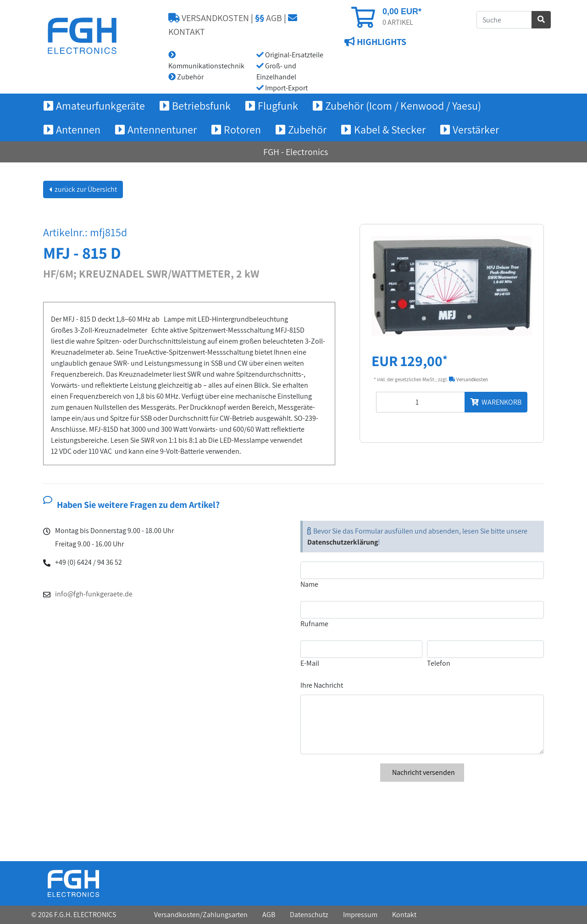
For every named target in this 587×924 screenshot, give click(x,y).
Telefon (439, 663)
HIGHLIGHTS (381, 42)
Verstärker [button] (476, 129)
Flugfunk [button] (278, 106)
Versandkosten (468, 379)
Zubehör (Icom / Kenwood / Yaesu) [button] (403, 106)
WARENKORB (496, 402)
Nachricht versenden (422, 772)
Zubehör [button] (307, 129)
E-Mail (310, 663)
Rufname (314, 624)
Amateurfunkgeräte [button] (100, 106)
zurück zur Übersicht (85, 189)
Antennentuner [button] (162, 129)
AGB (269, 18)
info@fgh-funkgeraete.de (94, 594)
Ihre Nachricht (322, 685)
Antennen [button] (78, 129)
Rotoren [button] (242, 129)
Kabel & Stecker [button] (390, 129)
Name (309, 584)
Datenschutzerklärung (343, 542)
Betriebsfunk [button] (201, 106)
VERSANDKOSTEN (209, 18)
